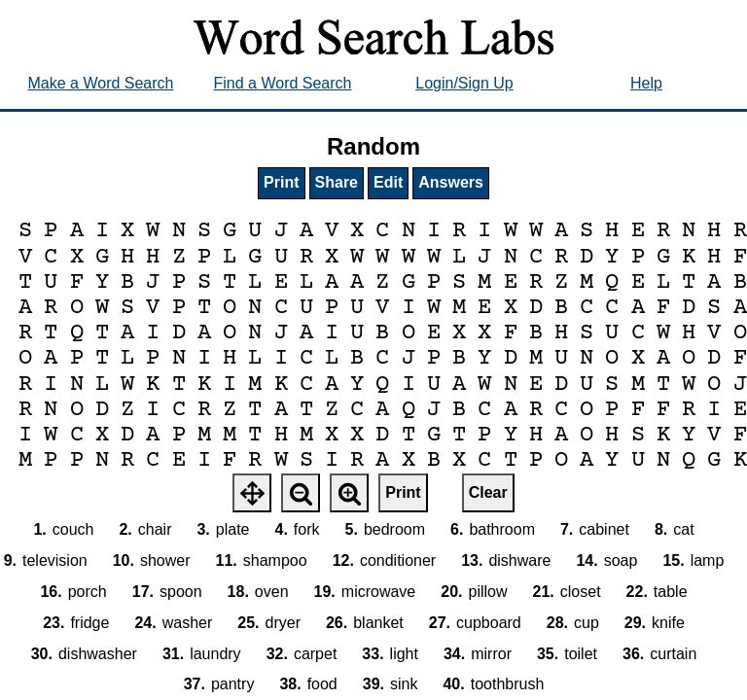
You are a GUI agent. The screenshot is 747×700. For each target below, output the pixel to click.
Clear (488, 492)
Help (646, 83)
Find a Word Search (283, 83)
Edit (388, 182)
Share (337, 182)
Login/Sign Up (464, 83)
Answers (451, 182)
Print (281, 182)
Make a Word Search (101, 83)
